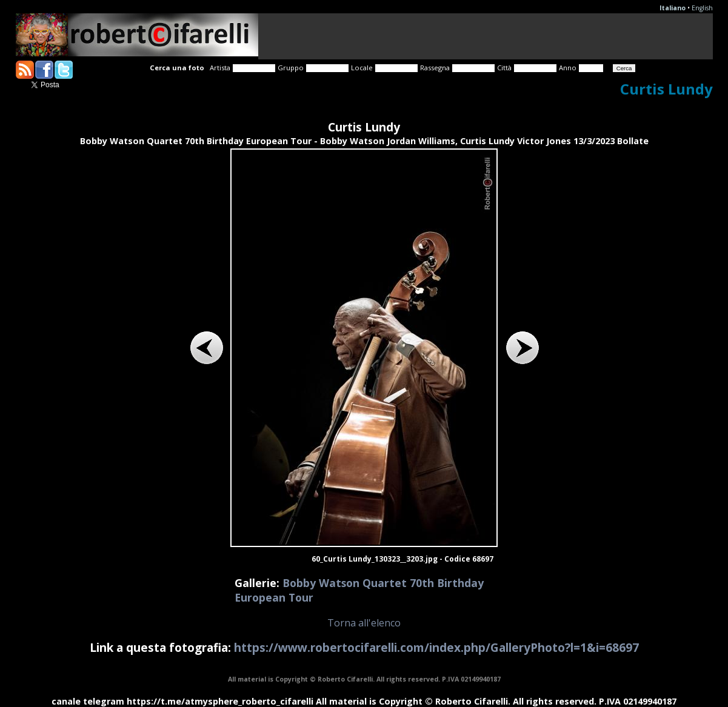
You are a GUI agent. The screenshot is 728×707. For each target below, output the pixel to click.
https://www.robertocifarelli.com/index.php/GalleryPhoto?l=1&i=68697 (436, 647)
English (702, 8)
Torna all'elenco (364, 623)
